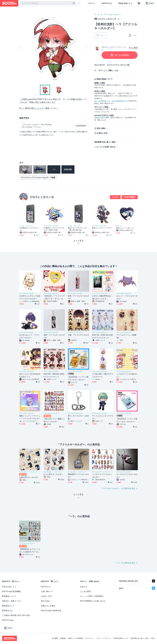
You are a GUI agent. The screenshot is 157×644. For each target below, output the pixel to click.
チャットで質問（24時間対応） (92, 596)
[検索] (74, 3)
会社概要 (55, 638)
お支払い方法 (102, 133)
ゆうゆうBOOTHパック (120, 101)
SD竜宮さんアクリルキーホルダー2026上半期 (54, 229)
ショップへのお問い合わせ (105, 147)
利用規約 (63, 638)
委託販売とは (7, 611)
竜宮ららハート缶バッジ (125, 228)
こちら (38, 108)
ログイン (92, 3)
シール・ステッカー (26, 226)
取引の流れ (101, 128)
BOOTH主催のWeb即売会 (51, 611)
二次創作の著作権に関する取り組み (16, 615)
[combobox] (48, 3)
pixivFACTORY (99, 118)
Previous (21, 48)
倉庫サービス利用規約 (76, 638)
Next (86, 48)
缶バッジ (119, 226)
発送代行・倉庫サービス (12, 601)
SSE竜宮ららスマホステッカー (29, 229)
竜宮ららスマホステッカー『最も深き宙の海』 (78, 229)
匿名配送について (9, 596)
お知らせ (84, 587)
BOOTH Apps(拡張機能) (11, 591)
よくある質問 (85, 591)
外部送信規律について (121, 638)
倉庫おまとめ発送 (48, 606)
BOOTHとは (107, 3)
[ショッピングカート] (139, 3)
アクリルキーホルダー (112, 14)
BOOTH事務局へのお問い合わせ (93, 601)
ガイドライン (90, 638)
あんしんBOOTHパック (102, 101)
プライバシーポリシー (104, 638)
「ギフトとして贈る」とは (107, 70)
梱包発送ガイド (8, 606)
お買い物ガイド (47, 591)
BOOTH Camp (8, 620)
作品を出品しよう (125, 3)
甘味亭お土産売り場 (42, 197)
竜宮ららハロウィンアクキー (102, 229)
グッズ (97, 14)
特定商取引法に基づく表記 (105, 142)
